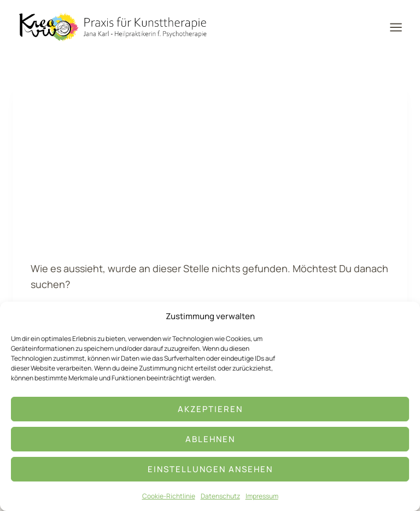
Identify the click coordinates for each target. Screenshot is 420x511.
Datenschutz (220, 496)
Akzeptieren (210, 409)
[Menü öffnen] (399, 27)
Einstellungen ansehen (210, 469)
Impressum (262, 496)
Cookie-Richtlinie (169, 496)
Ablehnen (210, 439)
